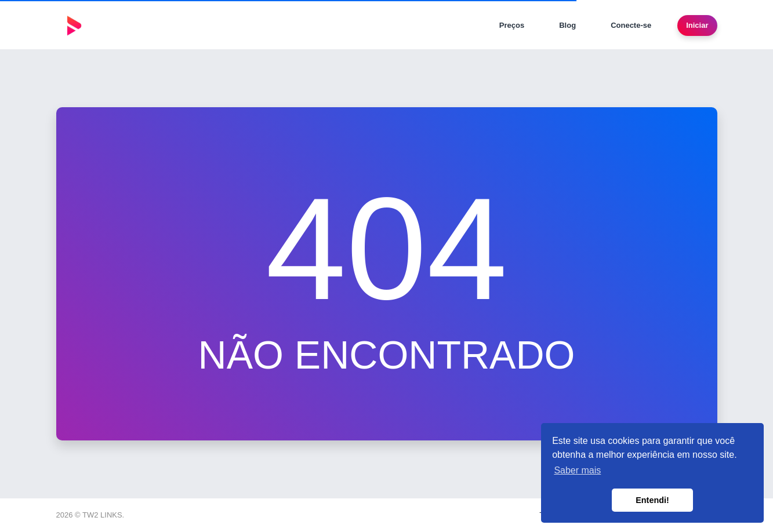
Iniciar (697, 25)
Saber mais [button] (577, 470)
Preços (512, 25)
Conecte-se (631, 25)
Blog (567, 25)
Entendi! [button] (652, 500)
